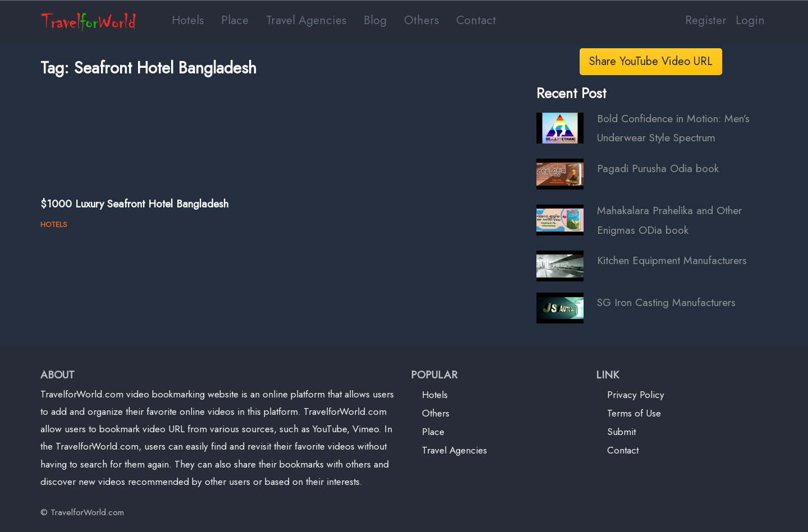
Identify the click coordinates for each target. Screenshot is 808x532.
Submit (621, 432)
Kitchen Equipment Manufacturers (672, 260)
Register (706, 20)
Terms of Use (634, 413)
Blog (375, 20)
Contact (476, 20)
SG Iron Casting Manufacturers (666, 302)
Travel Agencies (306, 20)
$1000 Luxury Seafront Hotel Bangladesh (134, 203)
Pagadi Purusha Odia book (658, 168)
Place (235, 20)
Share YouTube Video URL (651, 61)
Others (421, 20)
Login (750, 20)
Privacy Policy (636, 395)
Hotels (188, 20)
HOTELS (54, 225)
